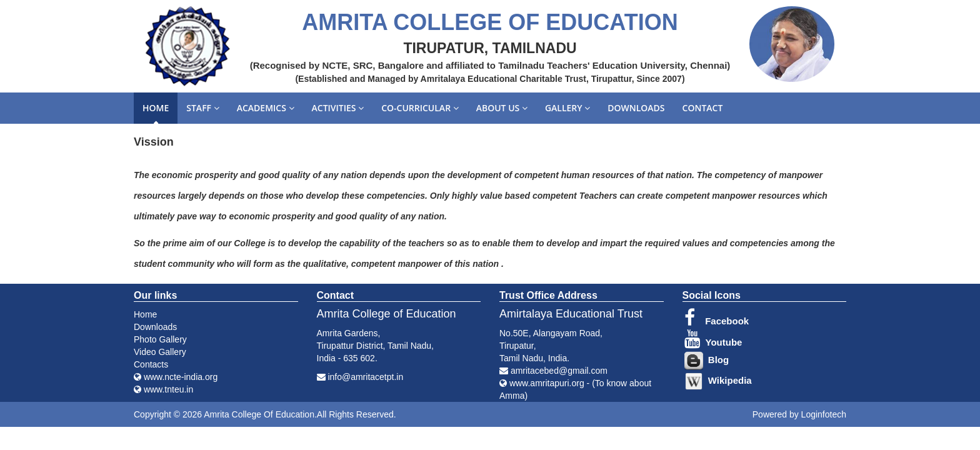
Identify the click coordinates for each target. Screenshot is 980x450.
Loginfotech (824, 414)
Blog (707, 360)
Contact (703, 108)
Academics (266, 108)
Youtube (713, 342)
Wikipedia (718, 380)
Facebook (717, 321)
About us (502, 108)
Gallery (567, 108)
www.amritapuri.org (547, 383)
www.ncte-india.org (176, 377)
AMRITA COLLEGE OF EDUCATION (490, 22)
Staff (202, 108)
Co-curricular (420, 108)
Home (156, 108)
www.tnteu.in (163, 389)
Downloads (636, 108)
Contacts (151, 364)
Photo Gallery (160, 339)
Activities (338, 108)
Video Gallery (160, 352)
